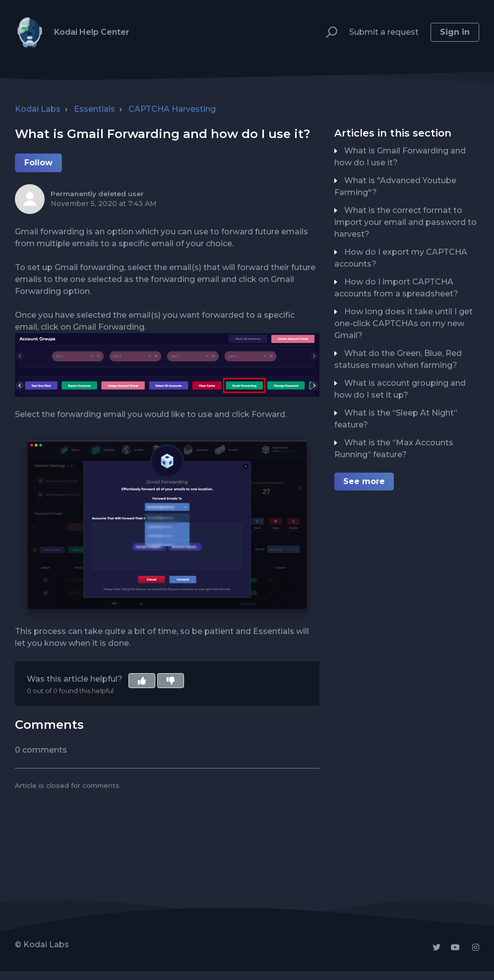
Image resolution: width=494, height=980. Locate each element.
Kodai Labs (38, 109)
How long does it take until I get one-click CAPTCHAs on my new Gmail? (403, 323)
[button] (327, 33)
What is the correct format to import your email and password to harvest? (405, 222)
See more (364, 481)
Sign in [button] (455, 32)
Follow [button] (38, 163)
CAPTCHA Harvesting (172, 109)
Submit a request (384, 32)
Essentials (94, 109)
